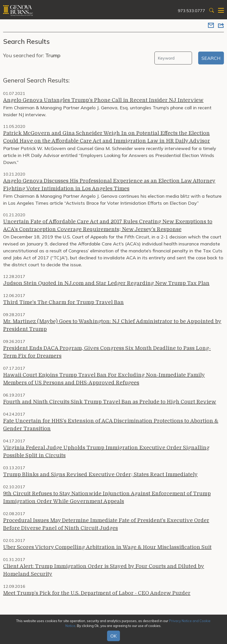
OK (113, 636)
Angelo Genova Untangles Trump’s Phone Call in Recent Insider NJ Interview (103, 100)
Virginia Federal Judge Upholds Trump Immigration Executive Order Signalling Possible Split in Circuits (106, 452)
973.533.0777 (191, 11)
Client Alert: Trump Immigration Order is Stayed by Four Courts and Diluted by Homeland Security (104, 570)
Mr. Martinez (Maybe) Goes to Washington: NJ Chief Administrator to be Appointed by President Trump (112, 325)
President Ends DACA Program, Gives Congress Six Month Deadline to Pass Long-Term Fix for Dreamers (107, 352)
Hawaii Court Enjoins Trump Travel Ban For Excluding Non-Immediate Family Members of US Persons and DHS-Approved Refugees (104, 379)
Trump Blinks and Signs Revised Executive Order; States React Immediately (100, 474)
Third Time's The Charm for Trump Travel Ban (63, 302)
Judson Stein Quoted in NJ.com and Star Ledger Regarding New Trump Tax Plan (106, 283)
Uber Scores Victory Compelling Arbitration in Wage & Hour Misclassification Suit (107, 547)
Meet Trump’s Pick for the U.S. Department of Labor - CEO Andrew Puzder (97, 593)
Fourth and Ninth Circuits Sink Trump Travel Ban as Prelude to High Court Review (110, 402)
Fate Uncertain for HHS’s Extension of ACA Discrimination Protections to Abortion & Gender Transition (111, 425)
